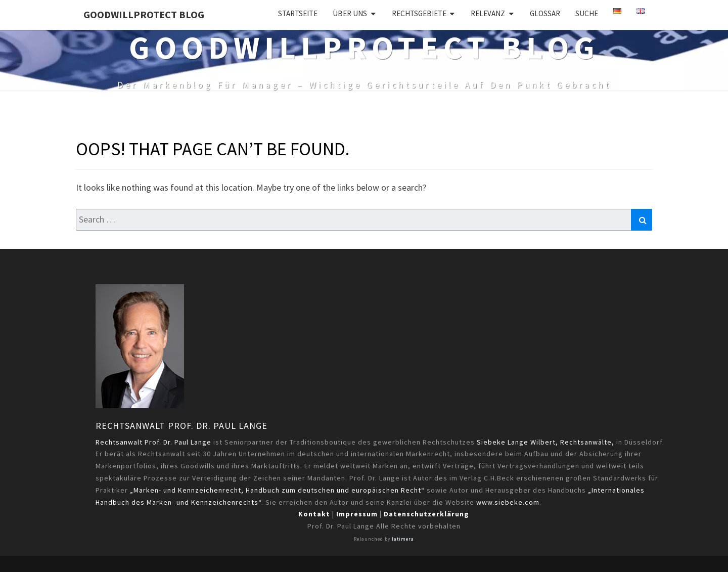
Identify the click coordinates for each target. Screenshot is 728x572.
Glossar (545, 13)
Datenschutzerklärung (426, 514)
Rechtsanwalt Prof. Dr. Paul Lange (181, 426)
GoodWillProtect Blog (144, 14)
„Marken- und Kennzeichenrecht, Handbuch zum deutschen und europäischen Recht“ (277, 490)
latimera (403, 539)
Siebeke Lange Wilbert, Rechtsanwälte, (545, 442)
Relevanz (488, 13)
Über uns (350, 13)
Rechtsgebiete (419, 13)
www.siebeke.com (508, 502)
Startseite (298, 13)
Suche (587, 13)
